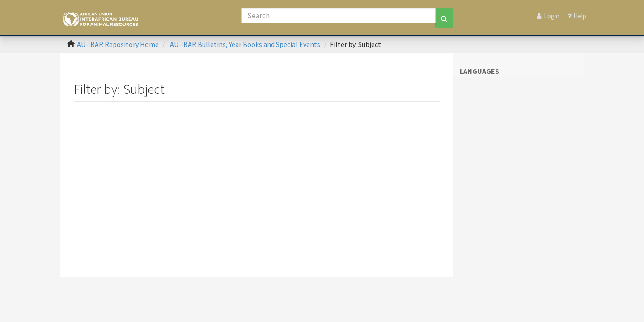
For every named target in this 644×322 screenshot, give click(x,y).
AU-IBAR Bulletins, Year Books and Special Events (245, 44)
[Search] (339, 16)
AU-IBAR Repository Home (118, 44)
